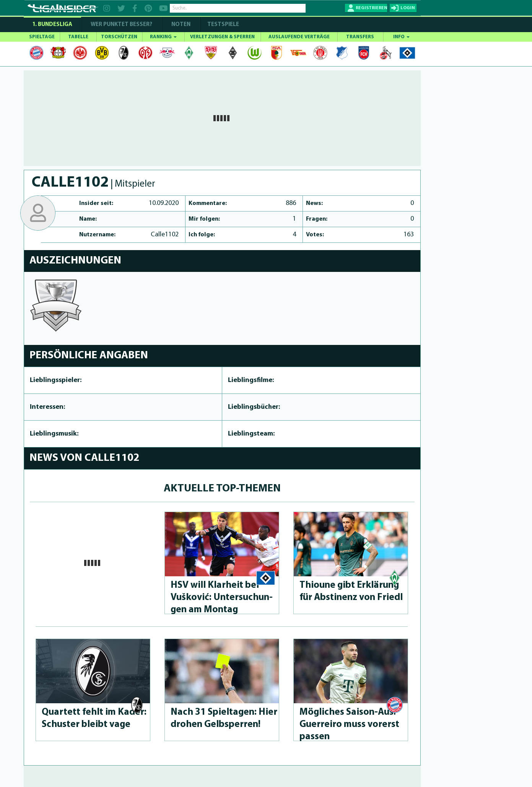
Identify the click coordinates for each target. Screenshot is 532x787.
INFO (401, 37)
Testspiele (223, 25)
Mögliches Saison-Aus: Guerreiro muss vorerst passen (349, 724)
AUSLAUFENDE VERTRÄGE (299, 37)
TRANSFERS (360, 37)
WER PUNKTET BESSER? (121, 25)
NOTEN (181, 25)
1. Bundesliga (52, 25)
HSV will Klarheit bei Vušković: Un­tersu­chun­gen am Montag (222, 598)
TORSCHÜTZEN (119, 37)
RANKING (163, 37)
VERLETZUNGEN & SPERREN (222, 37)
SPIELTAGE (42, 37)
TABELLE (78, 37)
